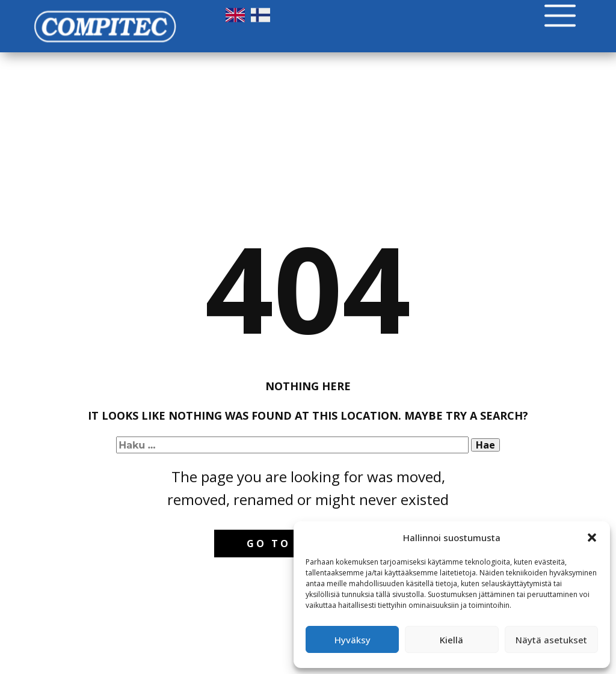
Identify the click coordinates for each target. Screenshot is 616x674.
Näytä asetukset (551, 640)
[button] (592, 538)
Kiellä (451, 640)
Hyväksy (353, 640)
